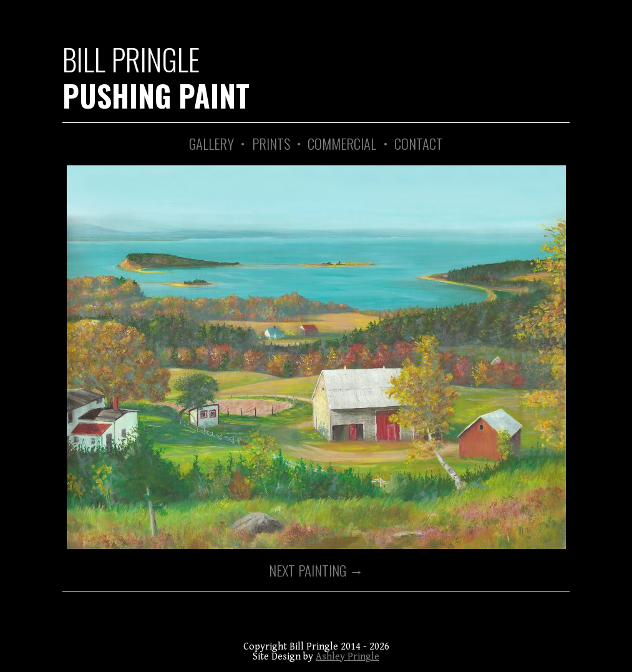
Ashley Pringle (348, 657)
